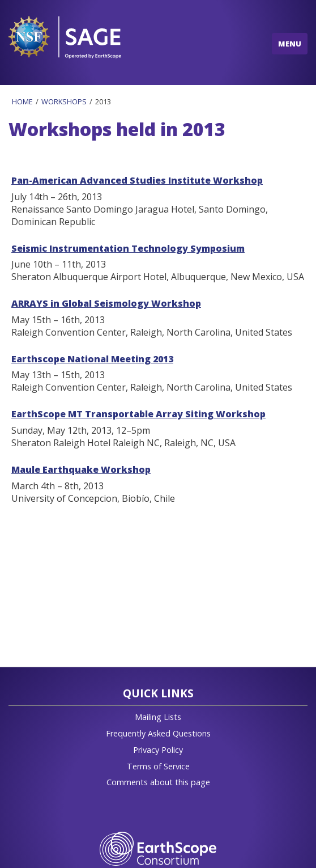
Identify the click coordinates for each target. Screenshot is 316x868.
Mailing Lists (158, 717)
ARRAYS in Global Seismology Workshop (106, 303)
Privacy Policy (158, 750)
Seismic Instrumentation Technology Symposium (128, 248)
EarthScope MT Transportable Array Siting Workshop (138, 414)
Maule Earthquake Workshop (81, 469)
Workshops (64, 101)
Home (22, 101)
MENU (290, 44)
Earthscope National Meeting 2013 (92, 359)
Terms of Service (158, 766)
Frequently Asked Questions (158, 733)
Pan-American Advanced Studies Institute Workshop (137, 180)
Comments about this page (158, 782)
